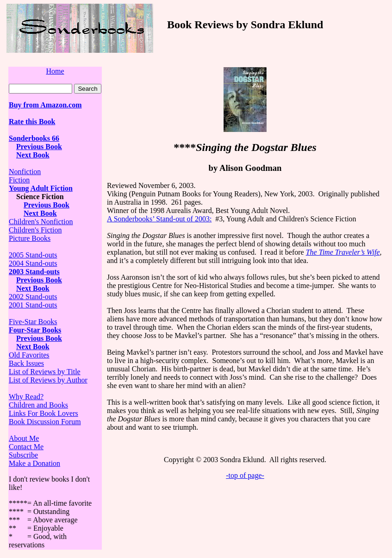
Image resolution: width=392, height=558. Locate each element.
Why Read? (26, 397)
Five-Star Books (33, 322)
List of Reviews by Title (45, 372)
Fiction (19, 180)
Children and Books (38, 405)
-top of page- (245, 475)
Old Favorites (29, 355)
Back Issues (26, 363)
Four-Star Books (35, 330)
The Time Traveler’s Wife (343, 252)
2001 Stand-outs (33, 305)
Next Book (33, 155)
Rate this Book (32, 122)
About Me (24, 438)
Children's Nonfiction (41, 222)
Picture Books (30, 238)
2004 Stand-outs (33, 263)
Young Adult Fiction (41, 188)
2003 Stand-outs (34, 272)
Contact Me (26, 447)
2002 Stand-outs (33, 297)
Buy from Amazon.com (45, 105)
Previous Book (39, 147)
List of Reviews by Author (48, 380)
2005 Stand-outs (33, 255)
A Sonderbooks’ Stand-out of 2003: (159, 219)
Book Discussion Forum (45, 422)
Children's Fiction (35, 230)
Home (55, 71)
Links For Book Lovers (44, 413)
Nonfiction (25, 172)
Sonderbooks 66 (34, 138)
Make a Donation (34, 463)
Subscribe (23, 455)
